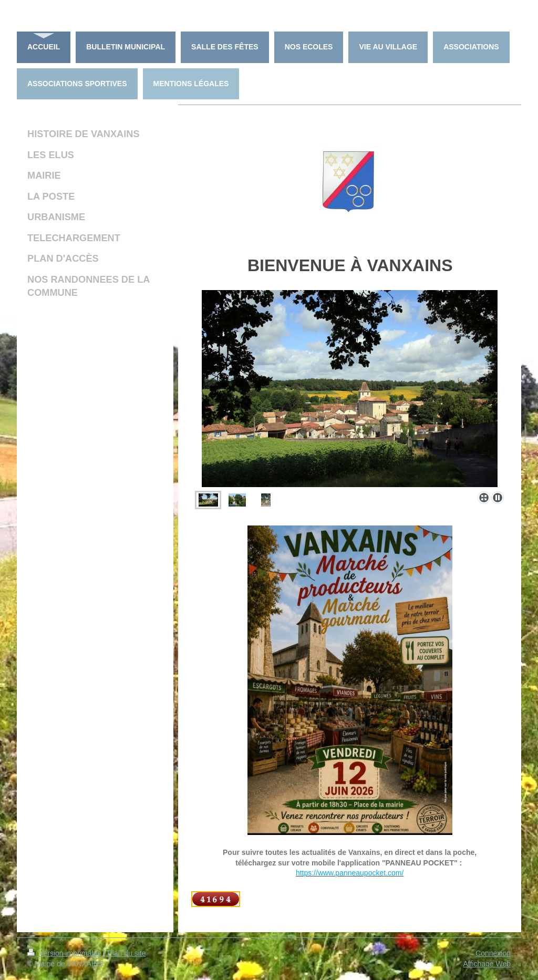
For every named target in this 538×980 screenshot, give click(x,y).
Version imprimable (65, 953)
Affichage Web (487, 964)
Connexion (493, 953)
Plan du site (126, 953)
